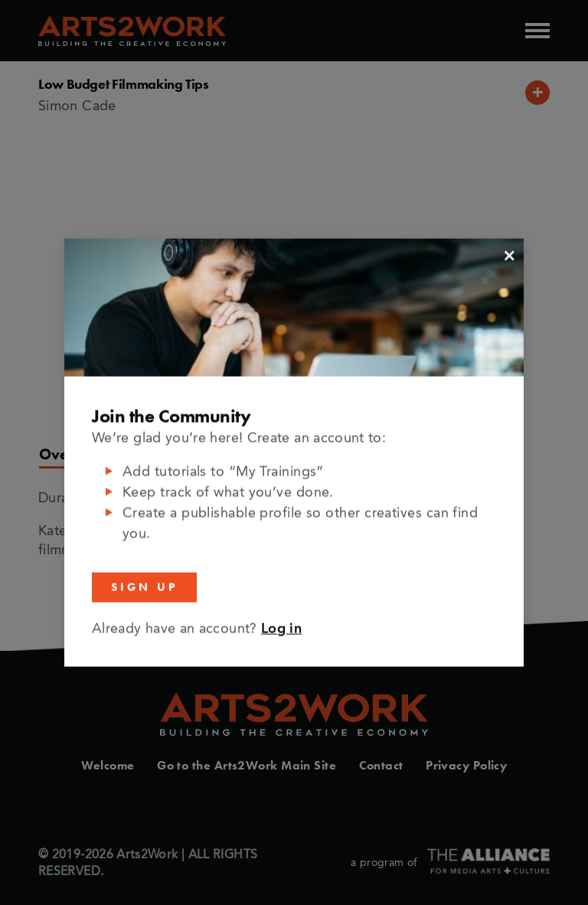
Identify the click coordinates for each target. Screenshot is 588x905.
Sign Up (144, 587)
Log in (281, 629)
